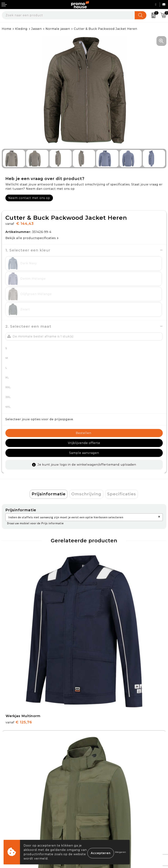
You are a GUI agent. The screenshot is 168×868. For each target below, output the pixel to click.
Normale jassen (58, 29)
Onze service (12, 818)
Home (7, 29)
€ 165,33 (101, 599)
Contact (8, 793)
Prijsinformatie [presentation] (49, 453)
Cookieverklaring (99, 801)
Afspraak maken (99, 748)
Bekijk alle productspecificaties (32, 238)
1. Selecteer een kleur (28, 250)
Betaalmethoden (15, 801)
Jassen (37, 29)
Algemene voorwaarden (105, 793)
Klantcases (94, 756)
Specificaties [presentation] (122, 453)
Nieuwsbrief (95, 739)
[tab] (49, 453)
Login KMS (10, 826)
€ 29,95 (18, 698)
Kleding (21, 29)
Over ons (93, 731)
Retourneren (12, 810)
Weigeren (120, 852)
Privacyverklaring (100, 810)
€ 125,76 (19, 599)
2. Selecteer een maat (28, 296)
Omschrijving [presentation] (86, 453)
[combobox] (68, 15)
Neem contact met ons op (29, 198)
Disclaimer (94, 818)
